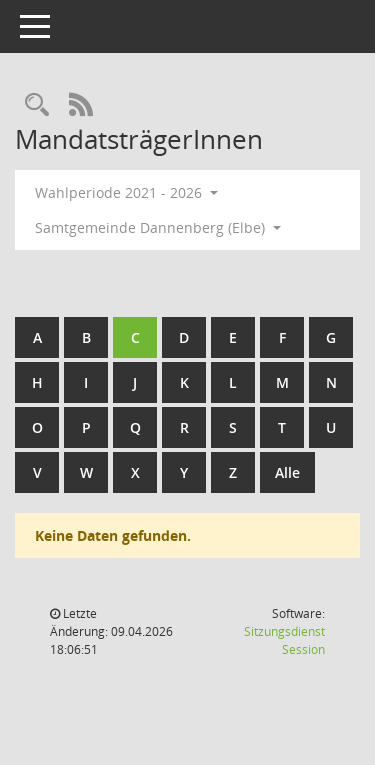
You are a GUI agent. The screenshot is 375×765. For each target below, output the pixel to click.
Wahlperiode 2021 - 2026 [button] (126, 192)
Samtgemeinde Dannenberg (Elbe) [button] (158, 227)
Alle (287, 472)
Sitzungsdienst (284, 640)
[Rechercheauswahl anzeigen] (37, 105)
